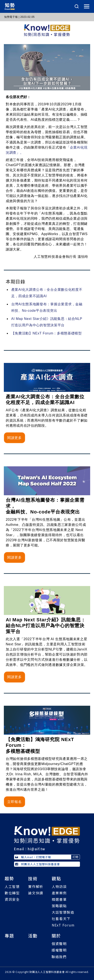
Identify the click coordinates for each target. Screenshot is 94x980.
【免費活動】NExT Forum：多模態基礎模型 (47, 333)
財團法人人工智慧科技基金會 (38, 864)
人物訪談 (59, 886)
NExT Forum (63, 925)
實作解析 (36, 886)
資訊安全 (12, 899)
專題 (9, 936)
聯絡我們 (59, 957)
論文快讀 (36, 893)
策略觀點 (59, 906)
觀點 (56, 878)
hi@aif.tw (36, 849)
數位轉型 (12, 893)
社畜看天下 (61, 919)
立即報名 (14, 802)
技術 (33, 878)
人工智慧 (12, 886)
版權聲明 (59, 950)
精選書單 (59, 899)
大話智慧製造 (63, 912)
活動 (33, 936)
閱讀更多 (14, 438)
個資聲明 (59, 944)
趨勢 (9, 878)
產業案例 (59, 893)
